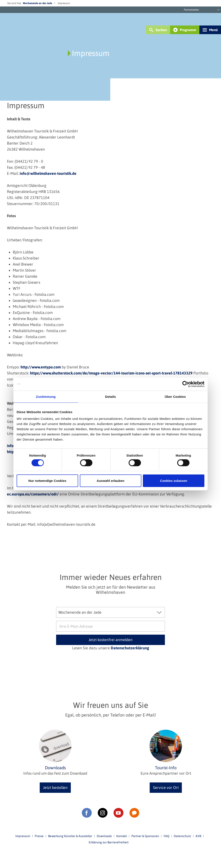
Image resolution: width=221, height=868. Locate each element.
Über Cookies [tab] (175, 396)
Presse (39, 836)
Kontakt (122, 836)
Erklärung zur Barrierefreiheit (109, 842)
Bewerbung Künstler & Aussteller (70, 836)
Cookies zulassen (174, 481)
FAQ (166, 836)
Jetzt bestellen (55, 788)
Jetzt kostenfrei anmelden (110, 640)
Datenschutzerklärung (130, 648)
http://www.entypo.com (41, 367)
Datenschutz (182, 836)
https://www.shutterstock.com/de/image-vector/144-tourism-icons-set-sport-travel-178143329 (111, 373)
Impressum (23, 836)
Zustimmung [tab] (46, 396)
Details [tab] (110, 396)
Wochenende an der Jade (37, 3)
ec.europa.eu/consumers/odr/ (33, 494)
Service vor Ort (166, 788)
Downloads (104, 836)
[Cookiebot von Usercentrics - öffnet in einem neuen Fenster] (185, 384)
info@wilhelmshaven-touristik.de (48, 173)
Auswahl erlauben (110, 481)
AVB (198, 836)
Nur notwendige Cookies (47, 481)
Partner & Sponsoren (145, 836)
